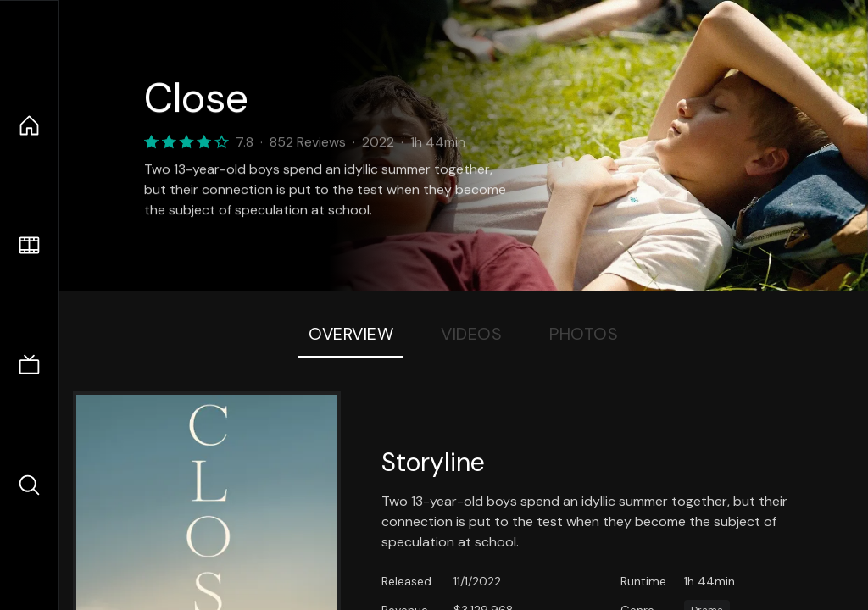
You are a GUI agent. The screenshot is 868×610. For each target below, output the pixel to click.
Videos (471, 334)
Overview (351, 334)
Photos (584, 334)
